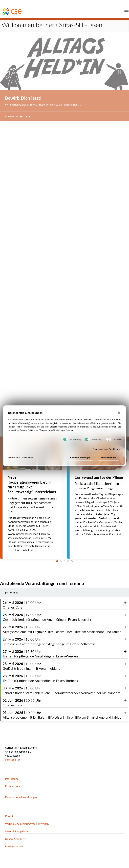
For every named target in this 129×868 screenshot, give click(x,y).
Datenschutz (14, 462)
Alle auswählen (109, 462)
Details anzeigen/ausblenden (107, 453)
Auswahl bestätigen (80, 462)
